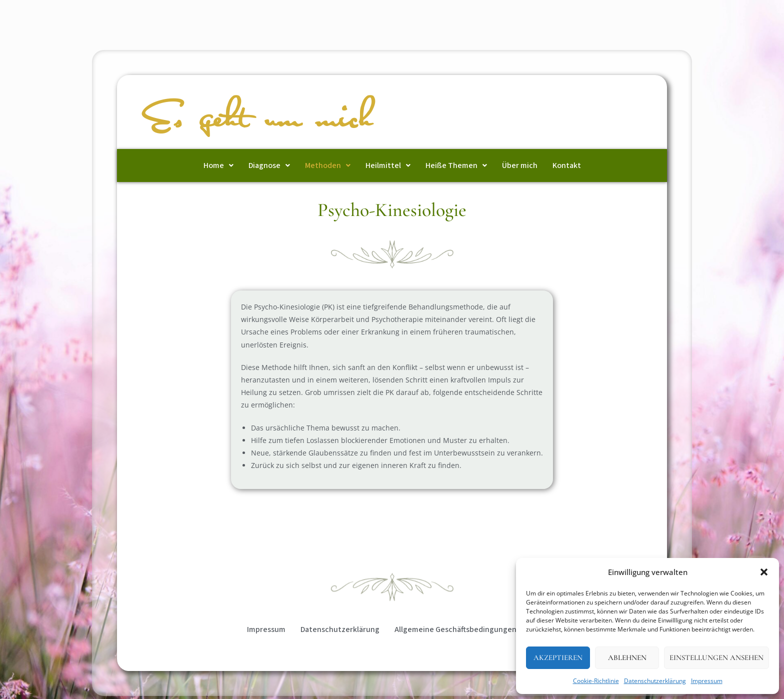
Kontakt (567, 165)
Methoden (328, 165)
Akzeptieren (558, 657)
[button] (764, 572)
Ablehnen (627, 657)
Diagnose (269, 165)
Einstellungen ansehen (716, 657)
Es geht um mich (259, 119)
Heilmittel (388, 165)
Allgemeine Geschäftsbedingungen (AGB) (466, 629)
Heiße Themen (456, 165)
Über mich (520, 165)
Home (218, 165)
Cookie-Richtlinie (596, 681)
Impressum (707, 681)
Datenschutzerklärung (655, 681)
